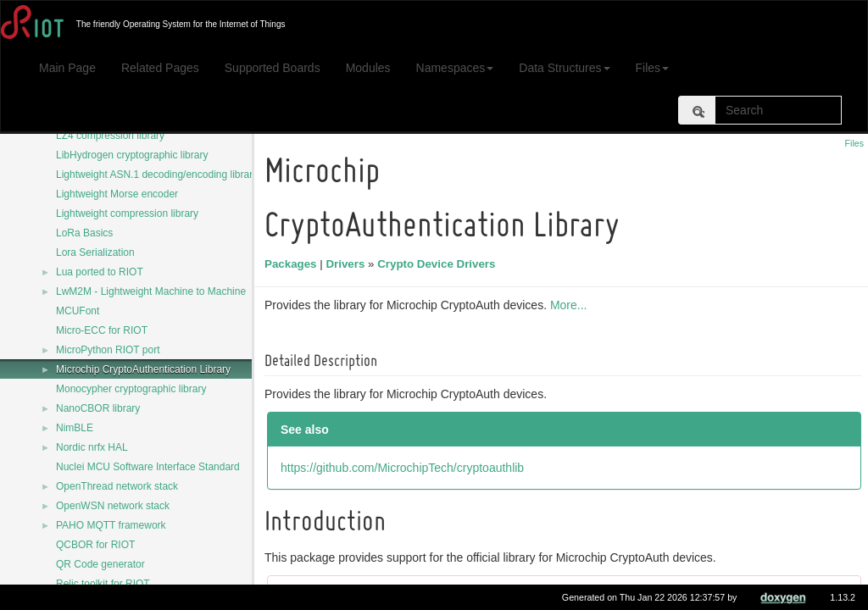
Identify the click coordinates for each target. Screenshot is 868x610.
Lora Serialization (95, 252)
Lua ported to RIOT (100, 272)
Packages (293, 264)
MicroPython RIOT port (108, 350)
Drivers (348, 264)
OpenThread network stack (117, 486)
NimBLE (75, 428)
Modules (368, 68)
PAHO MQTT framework (111, 525)
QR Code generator (100, 564)
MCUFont (78, 311)
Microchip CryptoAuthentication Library (143, 369)
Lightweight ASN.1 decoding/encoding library (157, 175)
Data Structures (564, 68)
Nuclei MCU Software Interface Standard (148, 467)
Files (653, 68)
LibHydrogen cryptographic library (132, 155)
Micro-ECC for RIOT (102, 330)
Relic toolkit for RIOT (103, 584)
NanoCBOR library (98, 408)
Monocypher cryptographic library (131, 389)
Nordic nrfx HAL (92, 447)
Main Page (67, 68)
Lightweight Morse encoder (117, 194)
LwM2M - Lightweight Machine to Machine (151, 291)
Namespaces (455, 68)
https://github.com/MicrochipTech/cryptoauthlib (405, 468)
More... (571, 305)
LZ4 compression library (110, 136)
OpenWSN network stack (113, 506)
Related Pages (160, 68)
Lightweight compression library (127, 213)
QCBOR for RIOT (95, 545)
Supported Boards (273, 68)
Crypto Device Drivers (439, 264)
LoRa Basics (84, 233)
